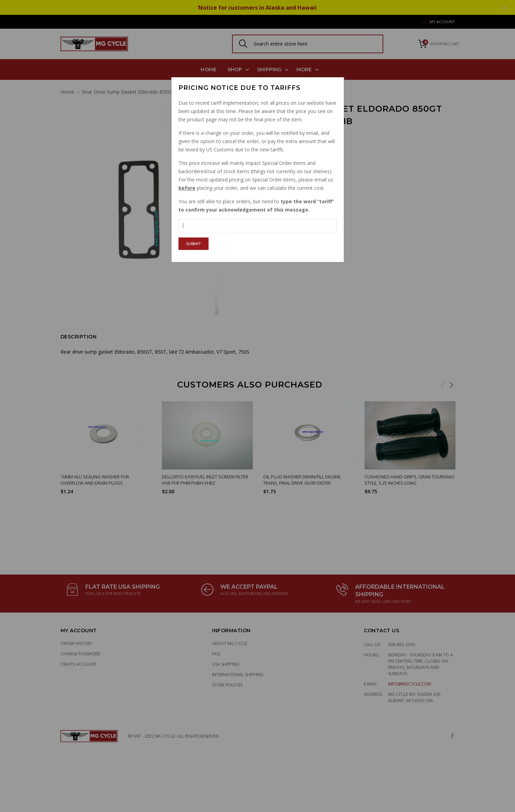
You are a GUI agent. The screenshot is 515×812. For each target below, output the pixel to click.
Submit (194, 244)
